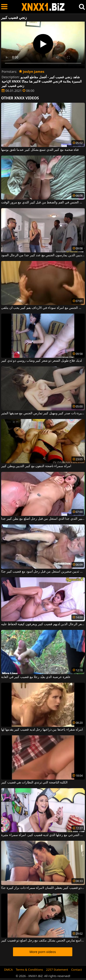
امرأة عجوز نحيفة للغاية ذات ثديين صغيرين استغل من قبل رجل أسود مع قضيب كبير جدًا (43, 572)
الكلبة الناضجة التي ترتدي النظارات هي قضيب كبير (34, 783)
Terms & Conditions (29, 970)
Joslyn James (32, 71)
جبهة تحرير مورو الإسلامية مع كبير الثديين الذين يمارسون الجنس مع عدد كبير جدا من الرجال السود (43, 255)
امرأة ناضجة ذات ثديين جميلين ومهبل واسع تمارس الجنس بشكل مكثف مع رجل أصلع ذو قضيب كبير (43, 941)
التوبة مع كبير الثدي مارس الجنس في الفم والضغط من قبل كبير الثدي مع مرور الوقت (43, 202)
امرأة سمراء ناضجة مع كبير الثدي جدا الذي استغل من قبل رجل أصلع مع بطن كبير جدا (43, 519)
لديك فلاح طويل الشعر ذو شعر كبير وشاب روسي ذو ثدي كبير (42, 361)
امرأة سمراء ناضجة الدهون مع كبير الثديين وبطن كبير (36, 466)
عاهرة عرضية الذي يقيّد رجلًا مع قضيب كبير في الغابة (36, 677)
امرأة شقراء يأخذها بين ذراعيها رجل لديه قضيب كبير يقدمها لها (42, 730)
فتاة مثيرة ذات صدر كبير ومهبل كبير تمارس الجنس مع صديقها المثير (43, 413)
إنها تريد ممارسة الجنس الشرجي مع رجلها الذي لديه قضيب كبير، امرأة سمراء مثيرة (43, 835)
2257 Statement (57, 970)
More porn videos (43, 952)
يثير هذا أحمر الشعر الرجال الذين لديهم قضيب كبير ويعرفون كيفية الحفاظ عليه (43, 624)
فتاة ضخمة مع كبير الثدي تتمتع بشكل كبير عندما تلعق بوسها (40, 150)
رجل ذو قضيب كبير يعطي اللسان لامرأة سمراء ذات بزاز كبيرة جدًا (43, 888)
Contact (77, 970)
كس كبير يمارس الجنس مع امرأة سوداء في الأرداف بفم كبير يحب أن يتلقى (43, 308)
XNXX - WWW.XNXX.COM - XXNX (43, 7)
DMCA (8, 970)
